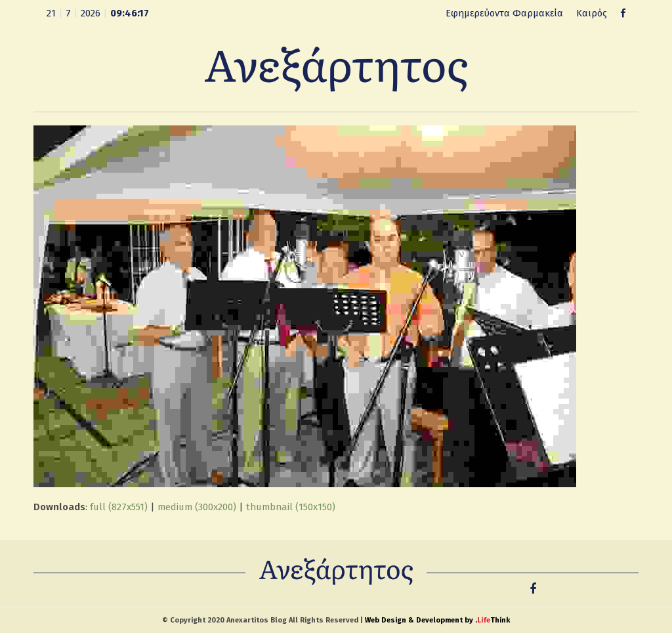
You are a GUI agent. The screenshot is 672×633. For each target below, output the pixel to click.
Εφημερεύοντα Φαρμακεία (504, 13)
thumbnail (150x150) (291, 507)
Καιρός (592, 13)
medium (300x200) (197, 507)
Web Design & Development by (437, 620)
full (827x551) (119, 507)
